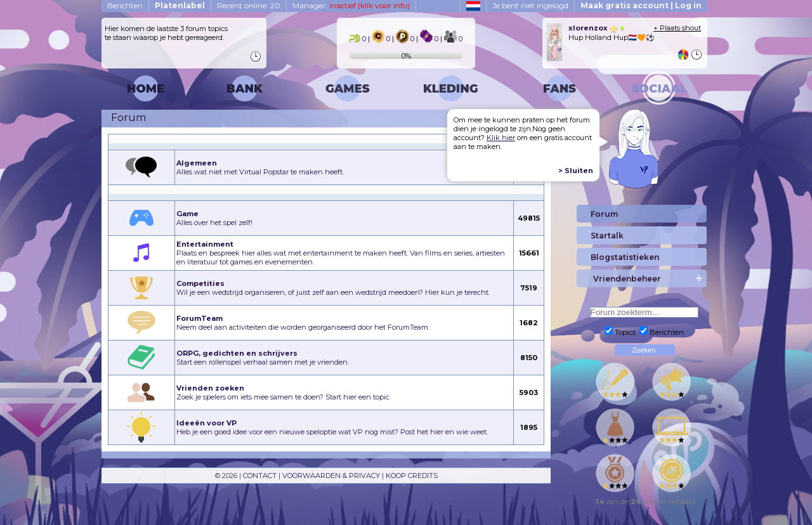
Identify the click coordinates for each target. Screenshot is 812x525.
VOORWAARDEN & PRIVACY (331, 476)
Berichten (125, 5)
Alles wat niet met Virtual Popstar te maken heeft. (260, 167)
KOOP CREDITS (412, 476)
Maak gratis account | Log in (641, 5)
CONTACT (260, 476)
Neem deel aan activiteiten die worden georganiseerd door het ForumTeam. (303, 323)
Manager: (351, 5)
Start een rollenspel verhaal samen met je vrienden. (263, 358)
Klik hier (501, 138)
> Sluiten (576, 171)
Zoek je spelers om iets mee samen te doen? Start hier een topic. (284, 392)
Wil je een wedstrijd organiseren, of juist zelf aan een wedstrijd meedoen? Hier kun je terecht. (333, 288)
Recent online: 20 (249, 5)
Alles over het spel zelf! (214, 218)
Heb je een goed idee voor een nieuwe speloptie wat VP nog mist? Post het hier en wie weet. (332, 427)
